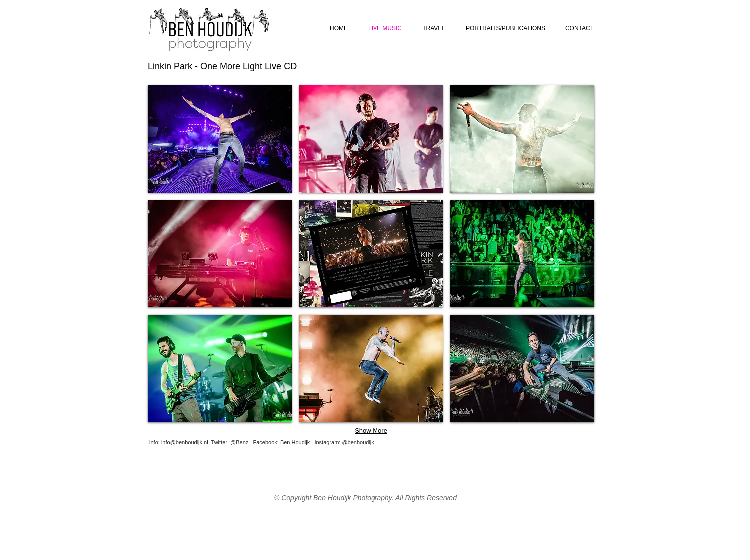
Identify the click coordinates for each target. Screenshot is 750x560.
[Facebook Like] (535, 450)
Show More (371, 430)
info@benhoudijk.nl (185, 442)
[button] (220, 139)
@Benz (239, 442)
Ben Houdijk (295, 442)
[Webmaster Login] (384, 446)
